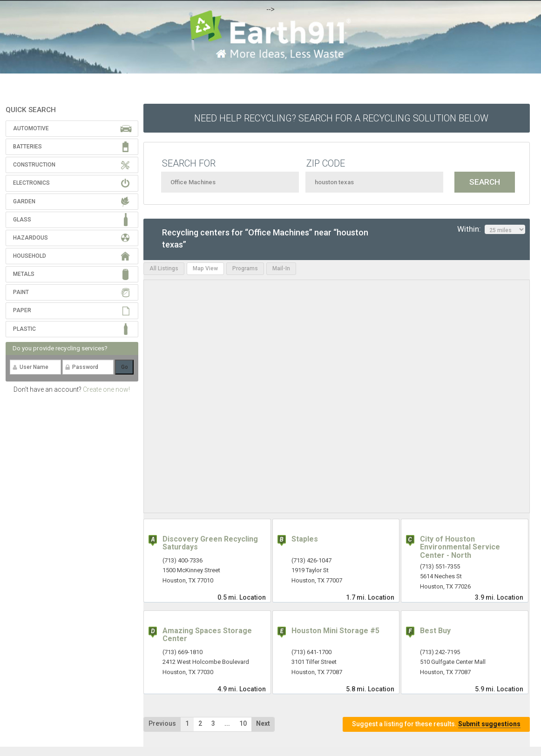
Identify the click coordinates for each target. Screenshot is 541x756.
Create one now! (106, 389)
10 (243, 723)
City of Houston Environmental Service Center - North (460, 547)
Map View (205, 268)
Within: (491, 229)
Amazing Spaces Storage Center (207, 635)
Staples (305, 539)
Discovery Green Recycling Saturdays (210, 543)
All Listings (164, 268)
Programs (245, 268)
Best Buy (435, 631)
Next (263, 723)
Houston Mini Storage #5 (335, 631)
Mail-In (281, 268)
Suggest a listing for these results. (436, 724)
